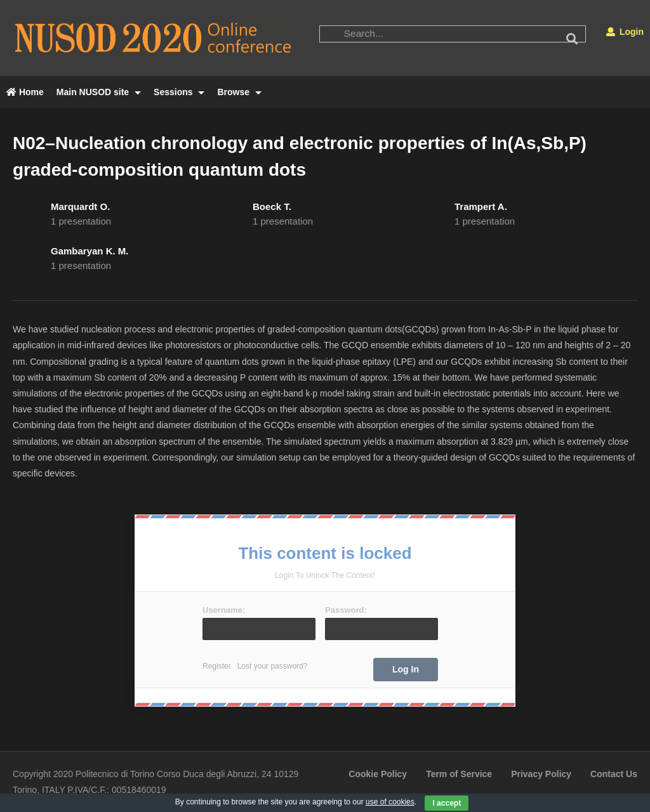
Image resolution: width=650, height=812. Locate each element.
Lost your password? (273, 666)
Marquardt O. (80, 206)
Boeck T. (272, 206)
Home (25, 92)
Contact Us (614, 774)
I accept (447, 803)
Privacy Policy (541, 774)
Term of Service (459, 774)
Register (217, 666)
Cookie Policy (378, 774)
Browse (239, 92)
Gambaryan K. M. (90, 251)
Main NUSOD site (99, 92)
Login (625, 32)
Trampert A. (481, 206)
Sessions (179, 92)
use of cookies (390, 802)
